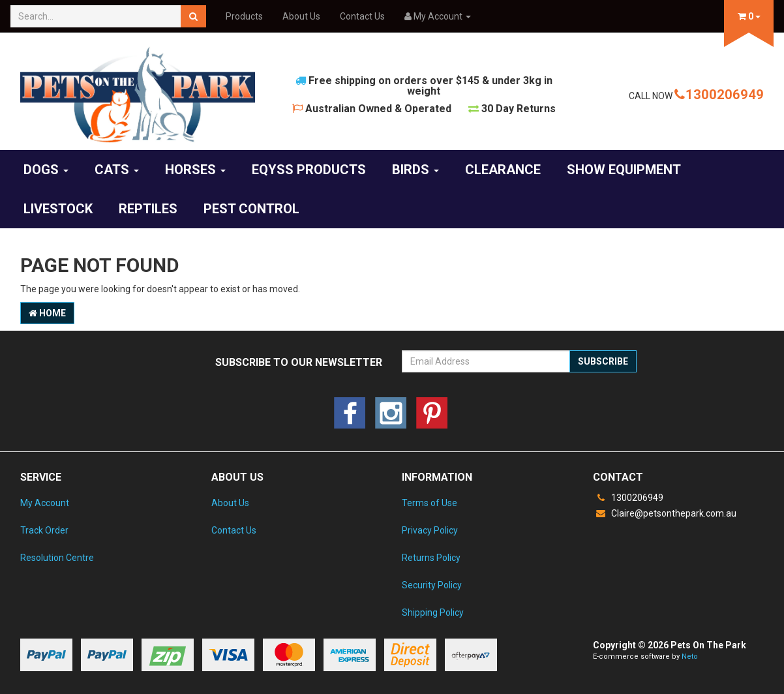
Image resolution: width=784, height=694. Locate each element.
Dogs (46, 170)
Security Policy (432, 585)
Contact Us (362, 16)
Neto (690, 656)
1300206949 (719, 95)
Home (47, 313)
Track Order (44, 530)
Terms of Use (430, 503)
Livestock (58, 209)
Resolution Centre (57, 558)
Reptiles (148, 209)
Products (244, 16)
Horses (195, 170)
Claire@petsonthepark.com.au (665, 513)
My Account (45, 503)
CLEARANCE (503, 170)
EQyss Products (309, 170)
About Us (301, 16)
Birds (415, 170)
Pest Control (251, 209)
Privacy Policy (430, 530)
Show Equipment (624, 170)
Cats (117, 170)
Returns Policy (431, 558)
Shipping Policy (433, 612)
